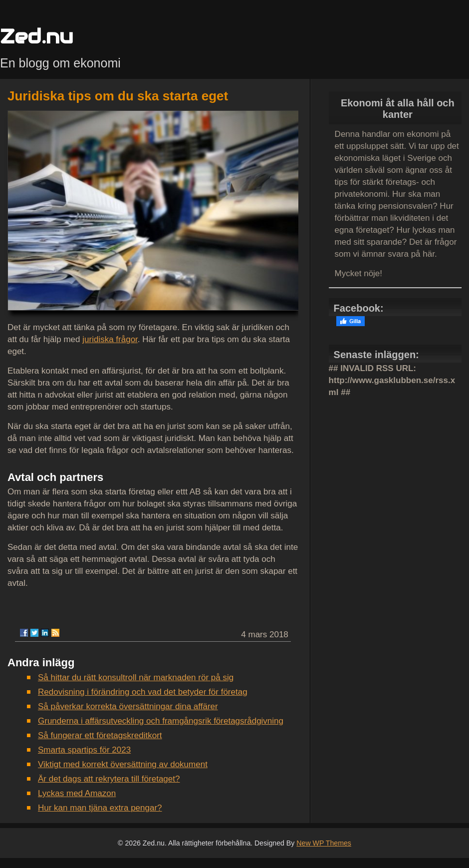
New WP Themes (324, 843)
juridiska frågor (110, 339)
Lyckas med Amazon (77, 793)
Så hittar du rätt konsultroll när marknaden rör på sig (136, 677)
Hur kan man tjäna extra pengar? (100, 808)
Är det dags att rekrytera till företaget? (109, 779)
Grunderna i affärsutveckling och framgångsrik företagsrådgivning (161, 721)
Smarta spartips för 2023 (84, 750)
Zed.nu (36, 36)
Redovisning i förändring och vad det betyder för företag (143, 692)
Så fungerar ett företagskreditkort (100, 735)
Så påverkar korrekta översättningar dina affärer (128, 706)
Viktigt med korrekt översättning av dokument (123, 764)
